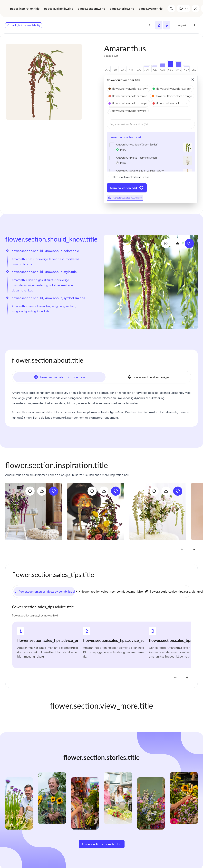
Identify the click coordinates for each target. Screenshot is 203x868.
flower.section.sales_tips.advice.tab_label (44, 591)
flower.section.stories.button (102, 844)
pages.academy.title (91, 9)
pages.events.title (151, 9)
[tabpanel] (101, 405)
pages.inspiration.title (25, 9)
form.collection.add (127, 188)
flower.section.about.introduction (59, 377)
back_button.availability (24, 25)
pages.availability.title (59, 9)
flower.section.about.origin (148, 377)
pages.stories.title (122, 9)
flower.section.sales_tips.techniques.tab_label (110, 591)
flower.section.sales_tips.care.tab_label (174, 591)
